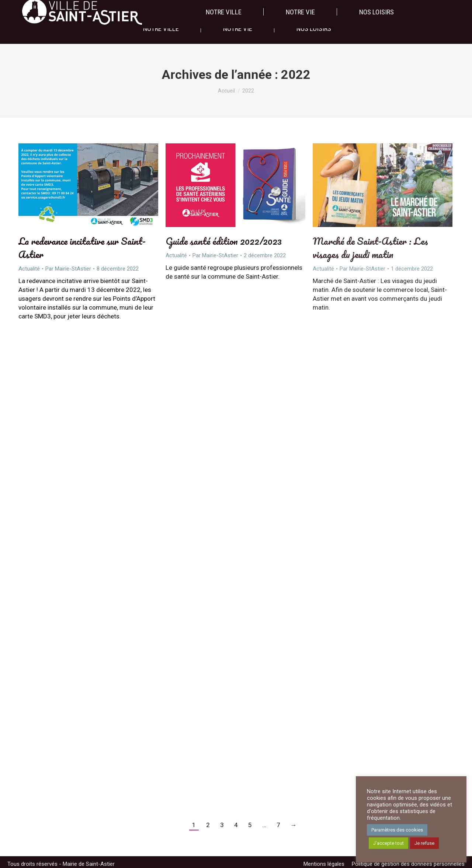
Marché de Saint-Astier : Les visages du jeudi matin (370, 248)
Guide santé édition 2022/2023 (224, 241)
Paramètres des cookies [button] (397, 830)
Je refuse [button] (424, 843)
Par (68, 269)
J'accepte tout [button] (388, 843)
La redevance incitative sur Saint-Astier (82, 248)
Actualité (29, 269)
